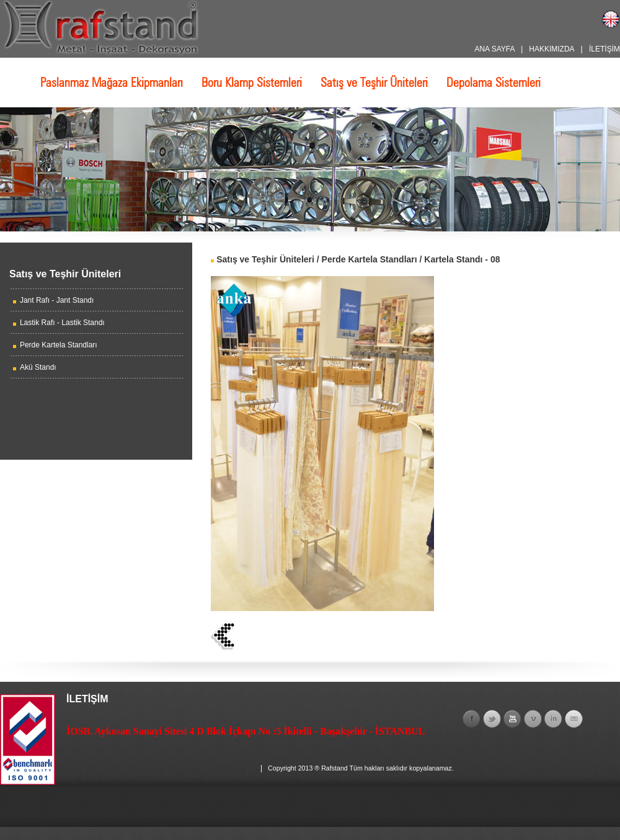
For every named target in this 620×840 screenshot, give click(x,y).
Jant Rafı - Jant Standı (57, 300)
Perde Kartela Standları (59, 345)
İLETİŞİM (604, 49)
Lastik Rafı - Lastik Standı (62, 323)
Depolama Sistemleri (494, 83)
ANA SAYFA (494, 49)
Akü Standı (38, 367)
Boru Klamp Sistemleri (252, 83)
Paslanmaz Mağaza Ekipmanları (112, 83)
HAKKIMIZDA (551, 49)
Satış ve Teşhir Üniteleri (374, 83)
